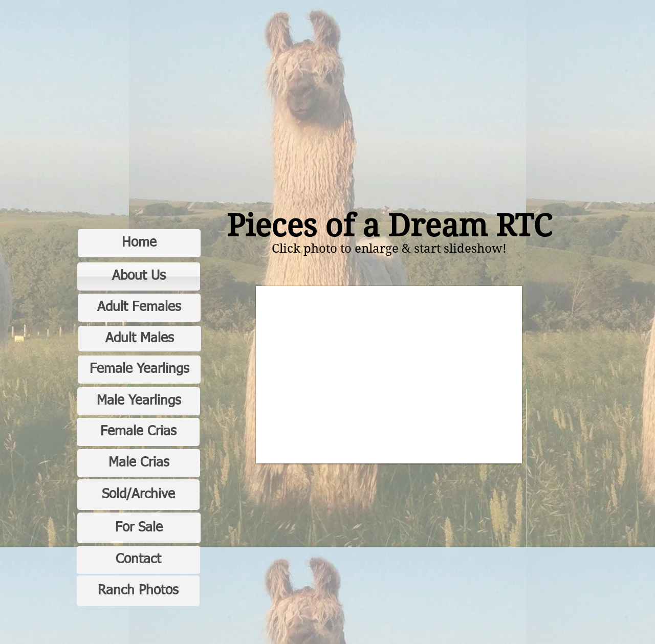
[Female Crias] (138, 432)
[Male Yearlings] (139, 401)
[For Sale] (139, 528)
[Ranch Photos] (138, 591)
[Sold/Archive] (138, 495)
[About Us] (139, 276)
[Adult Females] (139, 308)
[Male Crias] (139, 463)
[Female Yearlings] (139, 370)
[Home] (139, 243)
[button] (389, 375)
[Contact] (138, 560)
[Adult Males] (140, 339)
